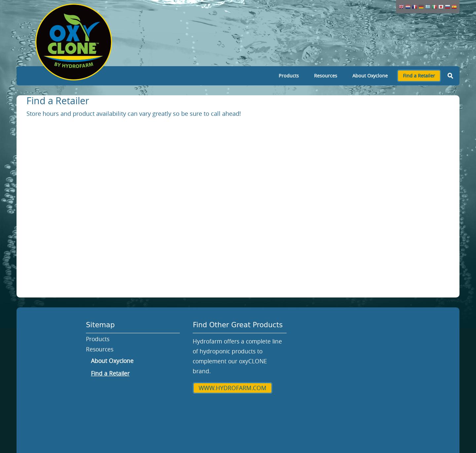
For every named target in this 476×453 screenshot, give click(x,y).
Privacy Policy (273, 407)
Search (450, 76)
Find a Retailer (419, 76)
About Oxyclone (370, 76)
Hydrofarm (225, 407)
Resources (326, 76)
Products (289, 76)
